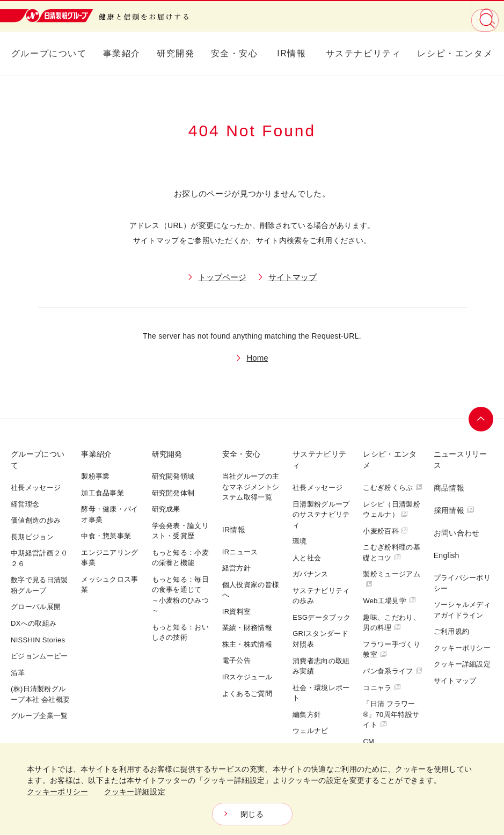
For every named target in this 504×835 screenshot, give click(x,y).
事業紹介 (122, 53)
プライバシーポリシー (462, 583)
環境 (300, 541)
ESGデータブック (322, 617)
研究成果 (166, 509)
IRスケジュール (247, 677)
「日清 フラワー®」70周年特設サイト (391, 714)
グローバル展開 (36, 607)
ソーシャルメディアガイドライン (462, 610)
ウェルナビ (311, 731)
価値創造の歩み (36, 520)
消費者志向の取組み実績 (321, 666)
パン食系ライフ (393, 671)
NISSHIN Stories (38, 640)
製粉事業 (95, 476)
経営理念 (25, 504)
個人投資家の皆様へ (251, 590)
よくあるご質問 (247, 694)
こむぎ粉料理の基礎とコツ (391, 552)
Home (257, 358)
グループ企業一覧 (39, 716)
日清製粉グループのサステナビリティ (321, 515)
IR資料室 (237, 611)
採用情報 (454, 510)
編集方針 (307, 715)
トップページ (222, 277)
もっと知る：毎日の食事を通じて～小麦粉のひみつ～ (180, 595)
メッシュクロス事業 (109, 585)
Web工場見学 (389, 601)
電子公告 (236, 660)
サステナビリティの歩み (321, 596)
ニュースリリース (461, 460)
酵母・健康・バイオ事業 (109, 514)
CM (368, 741)
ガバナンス (311, 574)
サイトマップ (293, 277)
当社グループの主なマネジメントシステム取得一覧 (251, 487)
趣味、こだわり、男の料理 (391, 623)
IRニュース (240, 552)
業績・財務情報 (247, 628)
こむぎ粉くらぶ (393, 488)
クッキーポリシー (462, 648)
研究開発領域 (173, 476)
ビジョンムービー (39, 656)
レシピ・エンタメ (455, 53)
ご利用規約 (452, 631)
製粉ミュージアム (391, 579)
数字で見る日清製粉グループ (39, 585)
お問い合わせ (457, 533)
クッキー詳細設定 (462, 664)
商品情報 (449, 488)
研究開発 (176, 53)
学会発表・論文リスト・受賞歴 (180, 531)
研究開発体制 (173, 493)
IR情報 (291, 53)
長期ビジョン (32, 537)
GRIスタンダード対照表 (320, 639)
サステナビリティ (364, 53)
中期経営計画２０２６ (39, 558)
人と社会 (307, 558)
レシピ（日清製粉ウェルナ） (391, 510)
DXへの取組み (34, 623)
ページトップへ (481, 419)
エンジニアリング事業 (109, 558)
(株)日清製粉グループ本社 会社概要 (40, 694)
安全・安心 (235, 53)
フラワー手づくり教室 (391, 650)
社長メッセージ (36, 488)
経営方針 (236, 568)
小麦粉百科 (385, 531)
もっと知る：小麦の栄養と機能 (180, 558)
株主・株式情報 (247, 644)
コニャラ (382, 688)
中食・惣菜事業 (106, 536)
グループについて (49, 53)
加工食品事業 (103, 493)
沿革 (18, 673)
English (447, 555)
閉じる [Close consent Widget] (252, 814)
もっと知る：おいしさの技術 (180, 632)
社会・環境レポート (321, 693)
